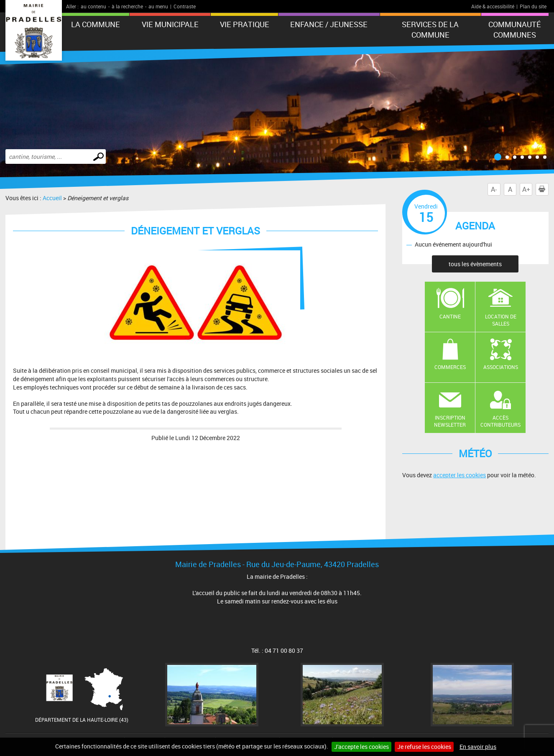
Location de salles (501, 320)
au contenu (93, 6)
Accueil (52, 198)
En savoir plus (478, 747)
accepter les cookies (460, 475)
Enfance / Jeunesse (329, 24)
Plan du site (533, 6)
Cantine (450, 316)
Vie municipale (170, 24)
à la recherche (127, 6)
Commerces (450, 367)
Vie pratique (245, 24)
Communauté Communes (515, 29)
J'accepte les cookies (361, 747)
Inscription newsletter (450, 421)
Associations (501, 367)
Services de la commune (430, 29)
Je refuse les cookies (424, 747)
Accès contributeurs (500, 421)
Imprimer (544, 189)
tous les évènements (475, 264)
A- (494, 189)
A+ (526, 189)
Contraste (185, 6)
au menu (158, 6)
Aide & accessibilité (493, 6)
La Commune (96, 24)
